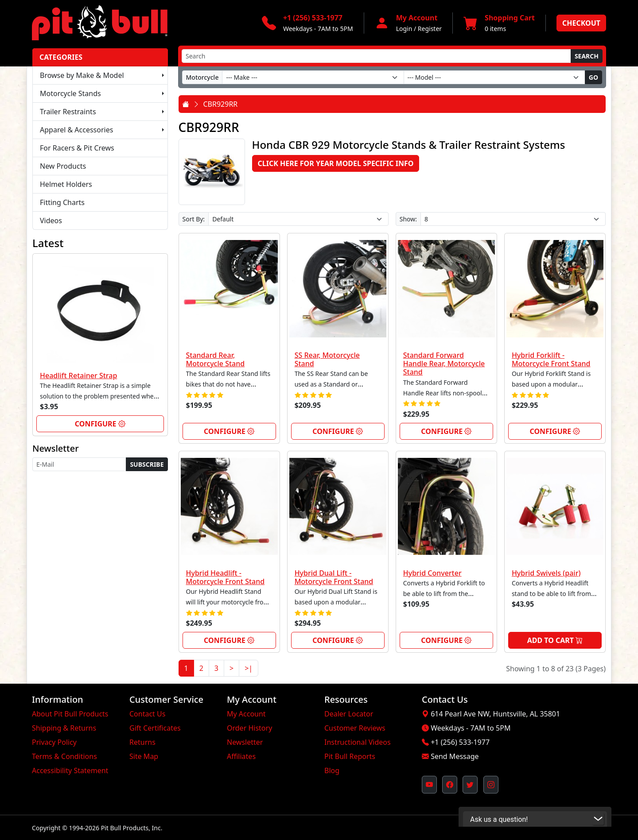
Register (430, 29)
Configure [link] (100, 424)
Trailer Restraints (68, 112)
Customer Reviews (355, 728)
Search (587, 56)
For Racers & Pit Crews (77, 148)
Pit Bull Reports (350, 756)
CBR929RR (221, 104)
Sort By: (194, 219)
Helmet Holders (66, 184)
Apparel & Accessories (76, 130)
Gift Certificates (155, 728)
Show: (408, 219)
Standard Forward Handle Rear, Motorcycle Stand (444, 364)
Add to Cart (555, 640)
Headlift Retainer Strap (78, 375)
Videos (51, 221)
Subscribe (147, 464)
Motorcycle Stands (70, 93)
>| (249, 668)
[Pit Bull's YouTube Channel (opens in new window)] (429, 785)
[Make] (313, 77)
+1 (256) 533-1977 (460, 742)
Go (593, 77)
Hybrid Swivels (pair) (546, 573)
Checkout (581, 23)
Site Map (144, 756)
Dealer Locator (349, 714)
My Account (246, 714)
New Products (63, 166)
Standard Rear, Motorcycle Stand (216, 359)
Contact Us (147, 714)
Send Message (455, 756)
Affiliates (241, 756)
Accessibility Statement (70, 770)
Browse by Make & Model (82, 75)
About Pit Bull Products (70, 714)
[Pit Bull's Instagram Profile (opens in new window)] (491, 785)
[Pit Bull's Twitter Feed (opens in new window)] (470, 785)
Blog (332, 770)
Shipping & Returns (64, 728)
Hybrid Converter (432, 573)
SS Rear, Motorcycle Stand (327, 359)
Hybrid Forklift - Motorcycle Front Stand (551, 359)
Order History (249, 728)
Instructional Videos (358, 742)
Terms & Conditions (64, 756)
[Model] (494, 77)
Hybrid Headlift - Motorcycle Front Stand (226, 577)
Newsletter (245, 742)
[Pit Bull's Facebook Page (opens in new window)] (450, 785)
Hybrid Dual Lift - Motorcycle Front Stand (334, 577)
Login (404, 29)
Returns (142, 742)
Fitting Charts (62, 202)
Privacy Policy (54, 742)
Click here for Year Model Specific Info (336, 163)
